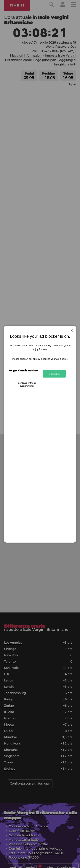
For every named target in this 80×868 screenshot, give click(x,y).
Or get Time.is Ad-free (23, 370)
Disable (54, 374)
